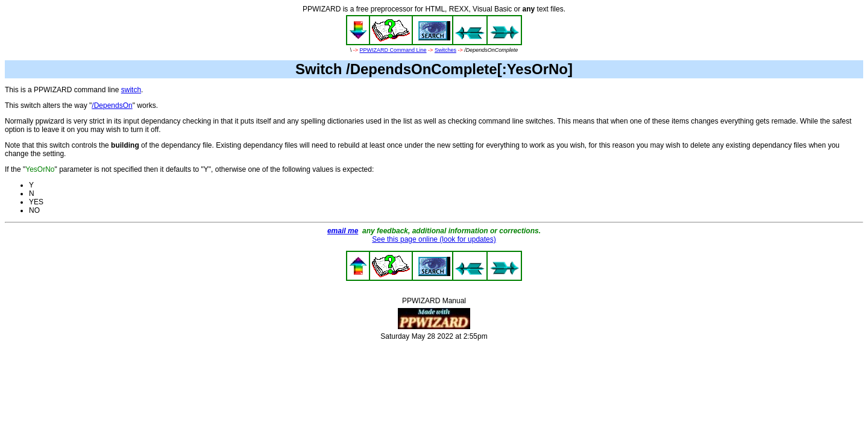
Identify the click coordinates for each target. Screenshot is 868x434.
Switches (445, 50)
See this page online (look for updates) (434, 239)
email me (343, 231)
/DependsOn (112, 105)
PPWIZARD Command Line (393, 50)
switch (131, 90)
